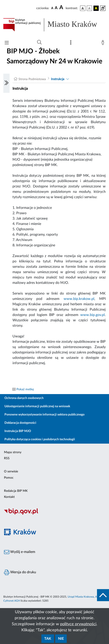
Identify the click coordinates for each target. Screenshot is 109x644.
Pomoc (9, 478)
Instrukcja (58, 79)
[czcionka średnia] (56, 8)
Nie (61, 639)
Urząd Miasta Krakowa (81, 597)
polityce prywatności (78, 624)
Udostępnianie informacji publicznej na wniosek (37, 406)
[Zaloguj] (104, 44)
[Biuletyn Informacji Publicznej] (54, 514)
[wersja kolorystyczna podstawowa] (83, 8)
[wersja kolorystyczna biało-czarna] (89, 8)
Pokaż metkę (25, 389)
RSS (7, 458)
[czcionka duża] (62, 8)
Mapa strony (13, 452)
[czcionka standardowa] (52, 8)
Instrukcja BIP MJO (18, 431)
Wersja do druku (20, 572)
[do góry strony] (103, 595)
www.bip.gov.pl (93, 315)
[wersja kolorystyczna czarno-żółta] (96, 8)
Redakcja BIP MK (16, 491)
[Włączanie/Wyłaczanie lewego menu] (6, 83)
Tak (48, 639)
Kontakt (9, 497)
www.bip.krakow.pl (79, 299)
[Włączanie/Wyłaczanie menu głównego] (7, 43)
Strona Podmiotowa (32, 79)
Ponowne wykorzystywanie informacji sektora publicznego (44, 415)
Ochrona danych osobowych (24, 398)
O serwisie (11, 472)
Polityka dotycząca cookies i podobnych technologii (40, 439)
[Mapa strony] (72, 44)
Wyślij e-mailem (20, 552)
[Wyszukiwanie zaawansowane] (39, 42)
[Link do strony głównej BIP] (54, 25)
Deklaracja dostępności (20, 423)
